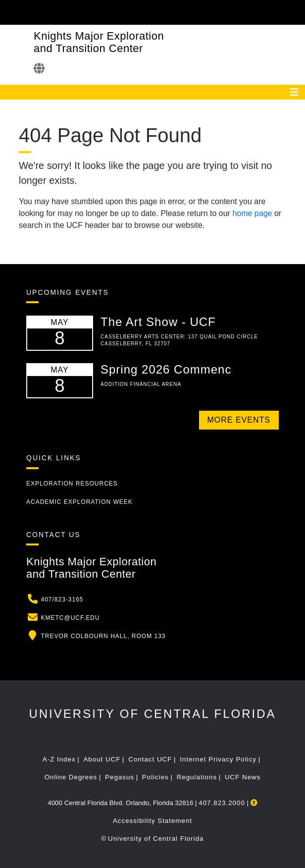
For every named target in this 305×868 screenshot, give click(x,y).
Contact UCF (150, 759)
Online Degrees (71, 777)
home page (252, 213)
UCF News (243, 777)
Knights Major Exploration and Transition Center (99, 42)
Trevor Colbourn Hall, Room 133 (103, 636)
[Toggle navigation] (294, 92)
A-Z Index (59, 759)
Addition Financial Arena (141, 384)
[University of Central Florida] (75, 12)
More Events (239, 420)
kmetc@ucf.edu (70, 618)
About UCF (102, 759)
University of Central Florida (152, 714)
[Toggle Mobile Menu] (295, 12)
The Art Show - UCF (158, 322)
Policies (155, 777)
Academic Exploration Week (79, 502)
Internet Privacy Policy (218, 759)
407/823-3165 (62, 599)
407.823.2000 (222, 803)
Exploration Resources (72, 484)
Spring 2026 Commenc (166, 369)
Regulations (197, 777)
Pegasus (120, 777)
